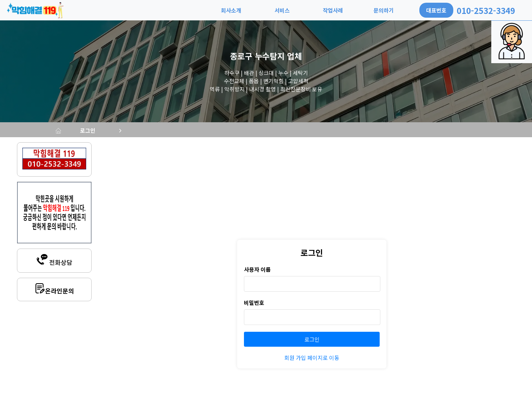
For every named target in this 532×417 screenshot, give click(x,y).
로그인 (140, 132)
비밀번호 (254, 305)
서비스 (282, 10)
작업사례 (333, 10)
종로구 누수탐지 (257, 56)
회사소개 (231, 10)
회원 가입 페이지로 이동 (312, 360)
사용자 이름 (257, 272)
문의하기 (384, 10)
